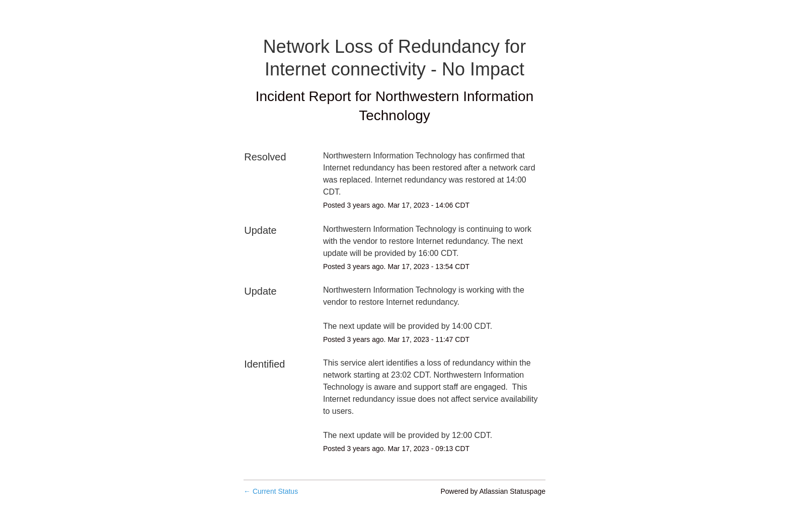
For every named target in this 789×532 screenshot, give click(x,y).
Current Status (271, 491)
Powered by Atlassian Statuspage (493, 491)
